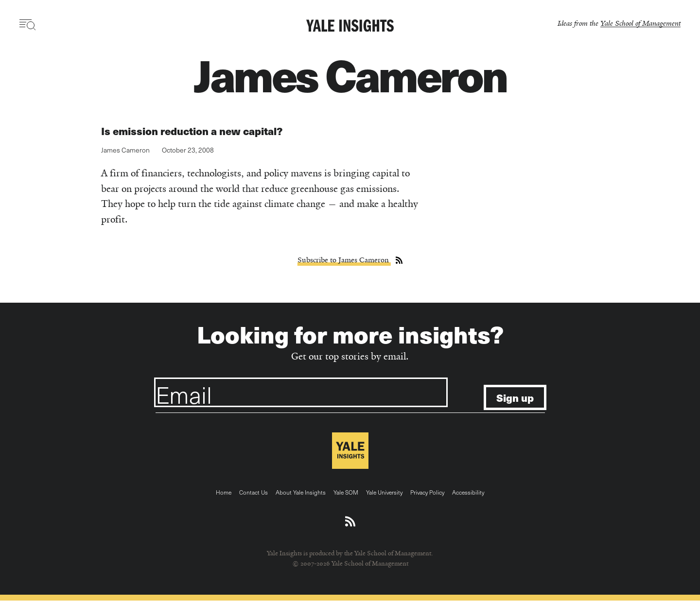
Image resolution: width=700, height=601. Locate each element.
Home (224, 492)
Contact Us (254, 492)
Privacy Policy (427, 492)
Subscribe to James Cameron (344, 260)
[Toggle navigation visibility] (28, 25)
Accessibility (468, 492)
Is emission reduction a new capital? (192, 131)
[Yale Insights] (350, 26)
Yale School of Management (640, 23)
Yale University (384, 492)
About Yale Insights (301, 492)
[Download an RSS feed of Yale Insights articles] (350, 522)
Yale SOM (346, 492)
